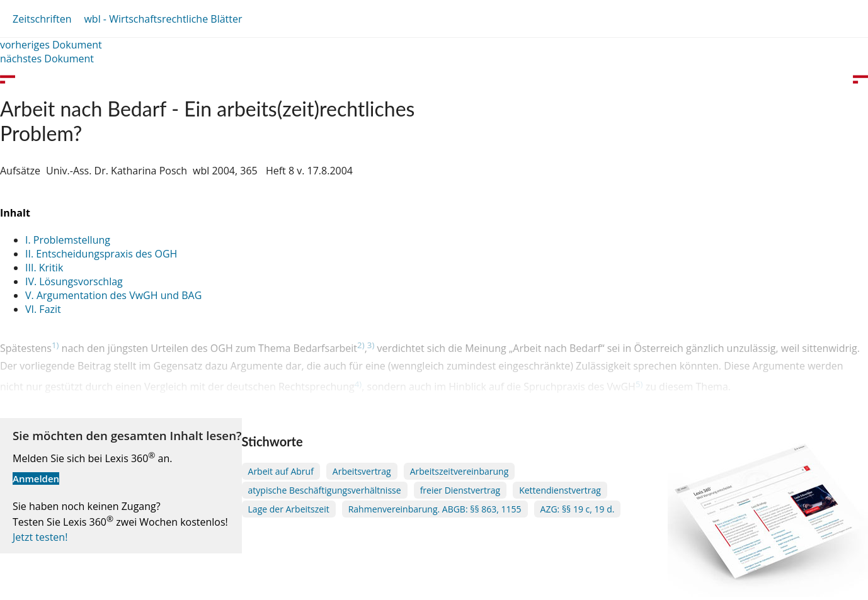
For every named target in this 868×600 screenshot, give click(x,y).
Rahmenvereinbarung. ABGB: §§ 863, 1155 (435, 509)
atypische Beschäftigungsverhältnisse (325, 490)
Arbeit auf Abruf (281, 471)
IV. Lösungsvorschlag (74, 281)
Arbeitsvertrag (362, 471)
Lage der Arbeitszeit (289, 509)
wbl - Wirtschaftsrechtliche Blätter (163, 19)
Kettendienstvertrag (560, 490)
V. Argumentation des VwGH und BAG (113, 295)
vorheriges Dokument (51, 45)
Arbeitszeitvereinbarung (460, 471)
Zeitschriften (42, 19)
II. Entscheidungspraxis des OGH (101, 254)
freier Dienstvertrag (460, 490)
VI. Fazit (43, 309)
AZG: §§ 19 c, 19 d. (578, 509)
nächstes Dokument (47, 59)
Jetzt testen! (40, 537)
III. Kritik (44, 268)
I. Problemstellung (68, 240)
